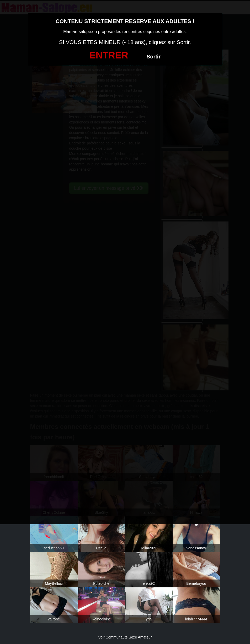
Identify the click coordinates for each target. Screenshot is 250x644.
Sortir (154, 57)
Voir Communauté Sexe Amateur (125, 637)
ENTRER (109, 55)
